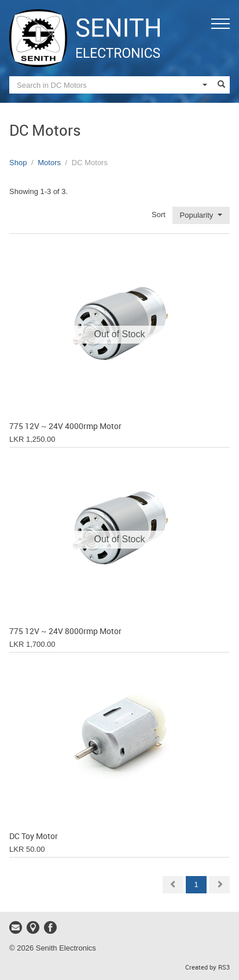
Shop (18, 163)
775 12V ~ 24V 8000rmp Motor (65, 631)
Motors (49, 163)
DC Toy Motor (34, 836)
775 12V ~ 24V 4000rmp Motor (65, 426)
